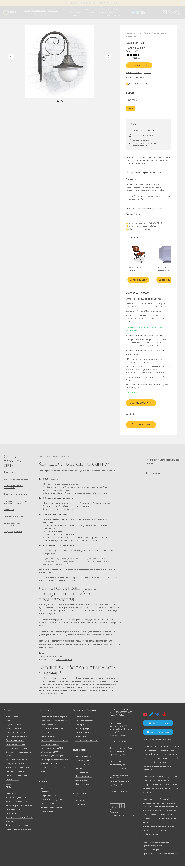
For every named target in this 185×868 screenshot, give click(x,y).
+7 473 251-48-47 (105, 10)
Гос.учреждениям (83, 763)
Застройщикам (82, 775)
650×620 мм (133, 101)
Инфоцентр (43, 14)
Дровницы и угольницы (16, 800)
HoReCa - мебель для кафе (17, 770)
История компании (84, 719)
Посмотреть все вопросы (156, 476)
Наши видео (81, 803)
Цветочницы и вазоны (16, 735)
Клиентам (43, 784)
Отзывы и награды (84, 735)
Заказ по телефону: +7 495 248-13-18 (144, 224)
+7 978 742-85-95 (105, 12)
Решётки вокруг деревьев (17, 750)
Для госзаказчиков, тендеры (16, 481)
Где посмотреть (47, 806)
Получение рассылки (13, 538)
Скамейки (10, 723)
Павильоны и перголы (16, 747)
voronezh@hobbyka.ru (120, 783)
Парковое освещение (15, 743)
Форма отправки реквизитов (16, 498)
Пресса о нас (81, 739)
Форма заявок (10, 473)
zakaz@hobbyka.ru (78, 15)
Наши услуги (44, 712)
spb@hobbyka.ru (117, 754)
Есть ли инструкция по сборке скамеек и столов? (162, 463)
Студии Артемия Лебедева (123, 818)
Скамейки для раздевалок (17, 827)
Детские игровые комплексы (18, 804)
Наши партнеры (83, 731)
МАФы (9, 789)
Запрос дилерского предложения (12, 530)
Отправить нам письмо (138, 230)
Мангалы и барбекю (15, 774)
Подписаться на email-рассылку (157, 742)
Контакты (52, 14)
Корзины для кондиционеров (19, 831)
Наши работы (53, 11)
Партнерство (79, 752)
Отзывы (148, 74)
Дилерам (27, 14)
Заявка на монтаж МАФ (14, 522)
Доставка (45, 794)
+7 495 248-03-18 (118, 744)
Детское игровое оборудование (19, 808)
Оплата (44, 790)
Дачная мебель (13, 719)
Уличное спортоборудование (18, 754)
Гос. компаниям (82, 767)
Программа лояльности (153, 848)
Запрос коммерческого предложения (14, 489)
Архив (9, 786)
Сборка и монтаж (48, 798)
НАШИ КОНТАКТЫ (119, 794)
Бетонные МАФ (13, 796)
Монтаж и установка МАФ (52, 750)
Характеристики (134, 74)
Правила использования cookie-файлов (160, 856)
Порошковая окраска (50, 747)
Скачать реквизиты (141, 404)
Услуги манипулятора (50, 766)
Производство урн (83, 786)
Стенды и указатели (15, 766)
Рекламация (9, 514)
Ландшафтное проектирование (54, 762)
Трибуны (10, 758)
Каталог (27, 11)
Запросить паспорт (141, 141)
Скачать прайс (47, 814)
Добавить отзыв (141, 426)
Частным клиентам (84, 759)
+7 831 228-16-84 (105, 15)
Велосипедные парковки (17, 739)
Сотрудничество (80, 796)
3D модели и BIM (83, 807)
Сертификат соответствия (144, 132)
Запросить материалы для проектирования (144, 146)
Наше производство (39, 11)
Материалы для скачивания (53, 810)
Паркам (79, 771)
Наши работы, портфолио (87, 743)
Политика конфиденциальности (157, 844)
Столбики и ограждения (17, 762)
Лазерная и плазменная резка (54, 719)
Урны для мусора (13, 731)
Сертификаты (81, 727)
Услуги (35, 14)
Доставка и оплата (135, 79)
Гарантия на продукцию (51, 802)
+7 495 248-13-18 (77, 10)
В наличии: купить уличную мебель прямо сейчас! (92, 3)
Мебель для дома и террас (17, 778)
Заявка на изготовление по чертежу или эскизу (16, 506)
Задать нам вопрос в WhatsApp (141, 227)
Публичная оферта (151, 852)
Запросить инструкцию (143, 137)
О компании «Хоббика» (84, 712)
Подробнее (132, 393)
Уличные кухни (13, 782)
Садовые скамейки (14, 727)
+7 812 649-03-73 (78, 12)
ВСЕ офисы (90, 15)
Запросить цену (141, 66)
